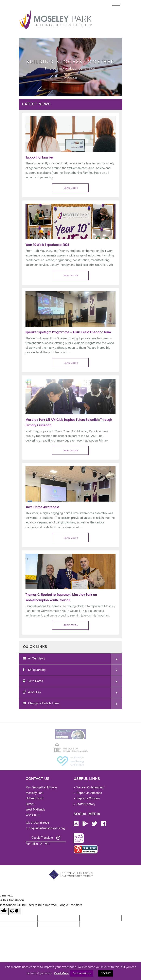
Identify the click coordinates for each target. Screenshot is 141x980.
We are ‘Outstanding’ (90, 788)
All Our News (34, 659)
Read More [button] (71, 78)
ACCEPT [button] (106, 973)
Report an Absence (89, 793)
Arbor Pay (32, 692)
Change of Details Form (41, 703)
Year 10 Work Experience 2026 (47, 244)
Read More (61, 973)
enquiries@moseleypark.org (47, 829)
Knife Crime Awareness (42, 507)
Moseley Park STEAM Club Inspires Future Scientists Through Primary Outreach (69, 422)
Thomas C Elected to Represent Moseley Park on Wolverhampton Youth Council (62, 597)
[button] (70, 188)
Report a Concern (88, 799)
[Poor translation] (15, 911)
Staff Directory (86, 804)
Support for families (40, 157)
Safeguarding (34, 670)
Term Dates (33, 681)
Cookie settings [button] (82, 973)
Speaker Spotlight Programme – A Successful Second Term (69, 332)
